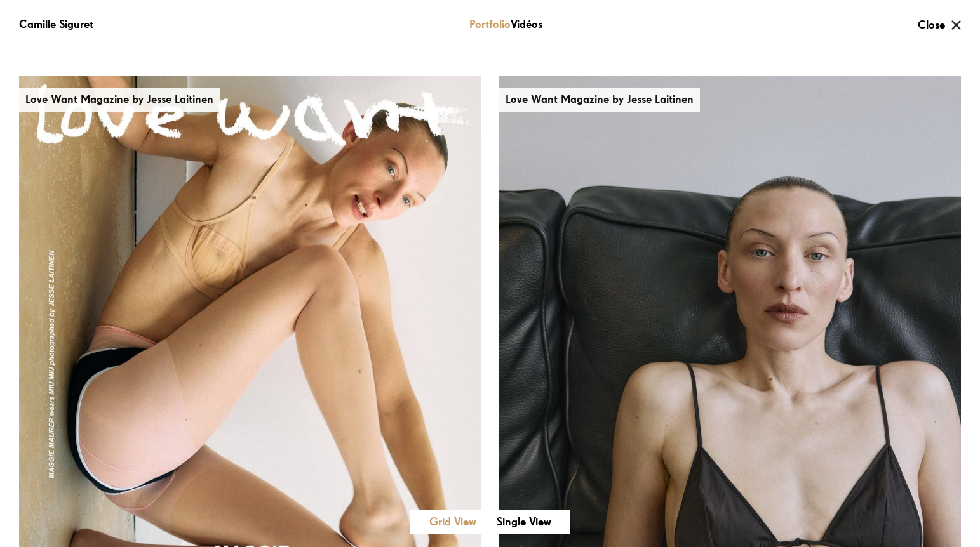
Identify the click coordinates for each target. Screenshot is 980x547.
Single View (524, 522)
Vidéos (527, 25)
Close (931, 25)
